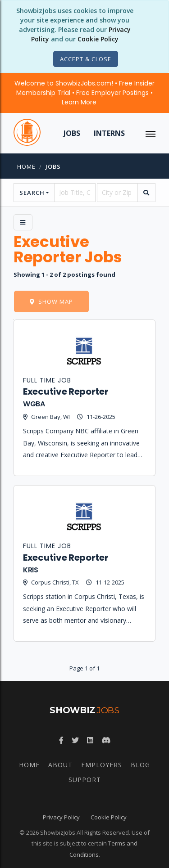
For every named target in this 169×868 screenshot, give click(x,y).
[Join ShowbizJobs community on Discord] (106, 740)
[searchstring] (75, 193)
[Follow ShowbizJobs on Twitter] (75, 740)
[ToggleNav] (151, 133)
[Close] (86, 59)
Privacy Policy (61, 817)
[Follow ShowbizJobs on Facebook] (61, 740)
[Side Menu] (23, 222)
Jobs (72, 133)
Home (26, 166)
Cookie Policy (98, 39)
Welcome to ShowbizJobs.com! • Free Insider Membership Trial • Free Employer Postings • (84, 93)
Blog (140, 765)
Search (32, 193)
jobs (53, 166)
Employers (102, 765)
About (60, 765)
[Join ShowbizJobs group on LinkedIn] (90, 740)
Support (85, 780)
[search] (146, 193)
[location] (117, 193)
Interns (109, 133)
